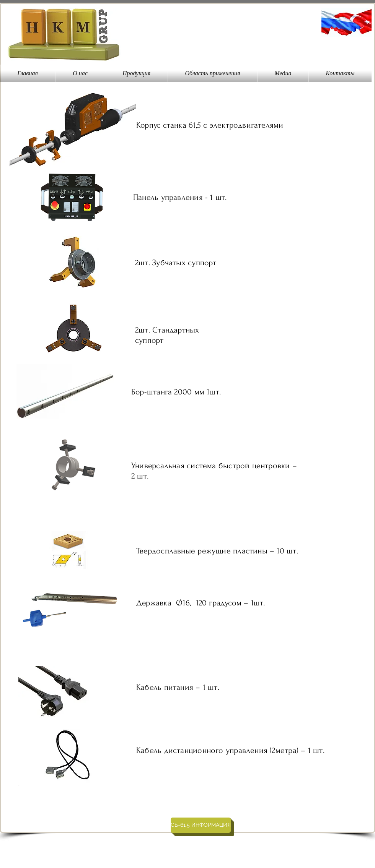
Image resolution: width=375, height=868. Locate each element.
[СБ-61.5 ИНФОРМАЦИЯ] (201, 825)
